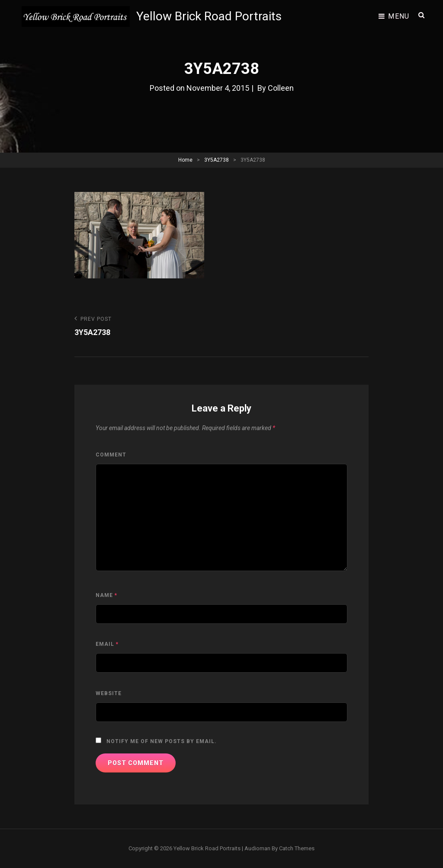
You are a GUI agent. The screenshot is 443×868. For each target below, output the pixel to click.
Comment (111, 455)
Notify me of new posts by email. (162, 741)
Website (109, 693)
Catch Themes (297, 848)
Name (106, 595)
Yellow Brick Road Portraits (209, 16)
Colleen (281, 88)
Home (185, 160)
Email (107, 644)
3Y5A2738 (217, 160)
